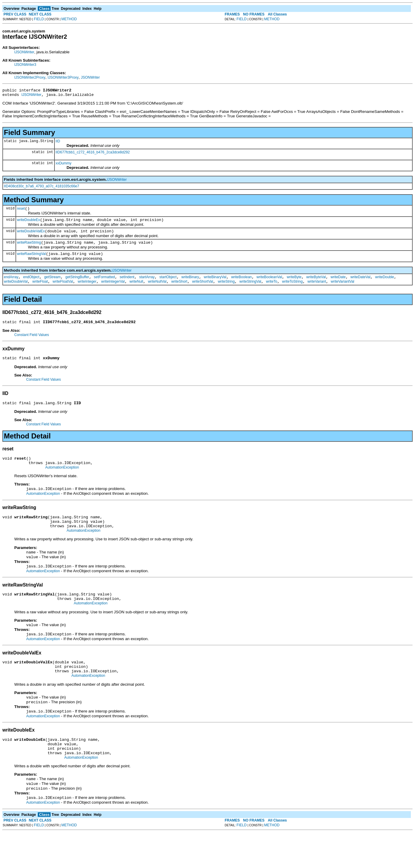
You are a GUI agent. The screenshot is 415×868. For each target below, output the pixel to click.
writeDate (338, 284)
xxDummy (64, 165)
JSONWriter (90, 77)
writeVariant (317, 290)
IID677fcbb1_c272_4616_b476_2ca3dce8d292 (93, 154)
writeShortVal (203, 290)
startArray (147, 284)
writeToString (292, 290)
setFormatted (105, 284)
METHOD (69, 19)
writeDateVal (360, 284)
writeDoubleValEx (31, 236)
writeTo (272, 290)
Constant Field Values (32, 344)
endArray (11, 284)
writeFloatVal (63, 290)
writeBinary (190, 284)
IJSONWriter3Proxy (63, 77)
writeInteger (87, 290)
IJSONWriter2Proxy (30, 77)
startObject (168, 284)
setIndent (127, 284)
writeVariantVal (343, 290)
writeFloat (40, 290)
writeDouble (385, 284)
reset (21, 211)
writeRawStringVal (31, 260)
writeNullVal (157, 290)
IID (58, 143)
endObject (31, 284)
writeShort (179, 290)
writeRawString (29, 248)
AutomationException (62, 481)
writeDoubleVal (16, 290)
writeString (226, 290)
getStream (52, 284)
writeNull (136, 290)
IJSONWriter (24, 52)
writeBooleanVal (269, 284)
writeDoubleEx (28, 223)
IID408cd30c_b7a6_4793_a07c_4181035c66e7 (41, 188)
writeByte (294, 284)
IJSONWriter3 (25, 65)
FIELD (39, 19)
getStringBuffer (77, 284)
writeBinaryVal (215, 284)
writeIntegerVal (113, 290)
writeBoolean (241, 284)
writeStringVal (250, 290)
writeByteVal (316, 284)
